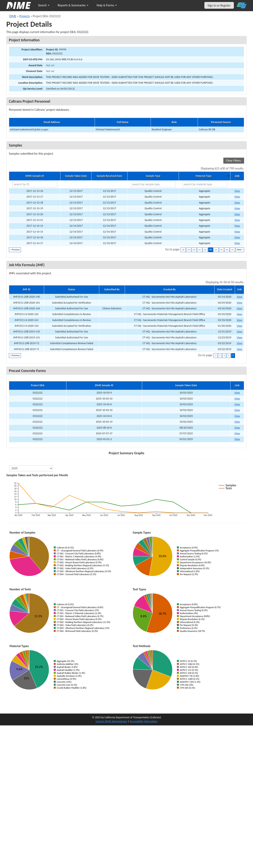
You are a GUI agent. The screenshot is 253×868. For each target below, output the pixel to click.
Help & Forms (107, 5)
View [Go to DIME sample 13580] (237, 208)
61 (200, 250)
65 (221, 250)
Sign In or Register (219, 5)
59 (189, 250)
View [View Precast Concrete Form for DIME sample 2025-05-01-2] (237, 439)
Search (44, 5)
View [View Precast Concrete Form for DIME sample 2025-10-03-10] (237, 399)
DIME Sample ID (35, 176)
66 (227, 250)
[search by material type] (205, 184)
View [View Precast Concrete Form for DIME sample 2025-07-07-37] (237, 433)
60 (194, 250)
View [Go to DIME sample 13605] (237, 232)
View (240, 297)
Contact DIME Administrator (111, 721)
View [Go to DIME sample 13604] (237, 226)
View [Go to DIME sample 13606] (237, 237)
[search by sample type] (153, 184)
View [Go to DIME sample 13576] (237, 191)
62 (205, 250)
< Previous (15, 250)
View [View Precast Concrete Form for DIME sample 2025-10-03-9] (237, 393)
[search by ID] (35, 184)
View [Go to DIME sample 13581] (237, 214)
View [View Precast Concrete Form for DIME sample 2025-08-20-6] (237, 428)
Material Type (204, 176)
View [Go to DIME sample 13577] (237, 197)
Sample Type (153, 176)
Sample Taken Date (76, 176)
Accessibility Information (143, 721)
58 (183, 250)
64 (216, 250)
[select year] (31, 468)
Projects (25, 16)
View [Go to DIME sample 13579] (237, 203)
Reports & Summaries (73, 5)
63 (211, 250)
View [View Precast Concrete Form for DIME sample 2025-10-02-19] (237, 422)
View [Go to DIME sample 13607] (237, 243)
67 (232, 250)
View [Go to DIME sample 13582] (237, 220)
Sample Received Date (109, 176)
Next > (240, 250)
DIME (13, 16)
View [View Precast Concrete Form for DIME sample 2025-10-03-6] (237, 404)
